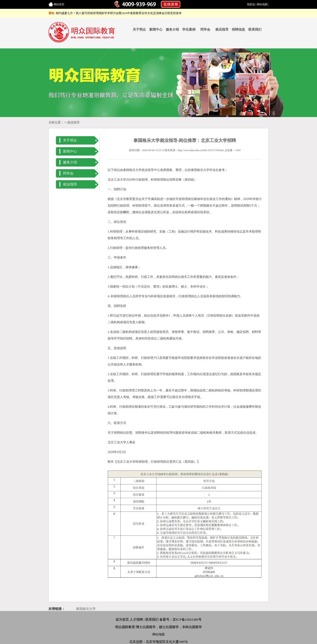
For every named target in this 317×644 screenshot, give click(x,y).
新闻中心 (156, 29)
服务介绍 (172, 29)
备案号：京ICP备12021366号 (180, 620)
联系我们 (255, 29)
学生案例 (189, 29)
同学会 (205, 29)
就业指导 (222, 29)
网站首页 (59, 4)
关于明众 (139, 29)
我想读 (251, 4)
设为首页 (122, 620)
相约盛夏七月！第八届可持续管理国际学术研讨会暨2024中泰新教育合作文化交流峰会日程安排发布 (119, 13)
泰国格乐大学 (86, 609)
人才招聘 (136, 620)
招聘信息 (238, 29)
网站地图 (262, 4)
